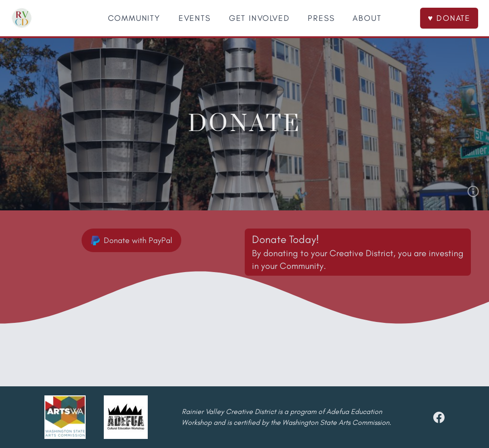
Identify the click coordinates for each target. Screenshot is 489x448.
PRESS (321, 18)
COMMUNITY (134, 18)
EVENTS (195, 18)
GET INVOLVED (259, 18)
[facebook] (439, 417)
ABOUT (367, 18)
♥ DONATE (449, 18)
